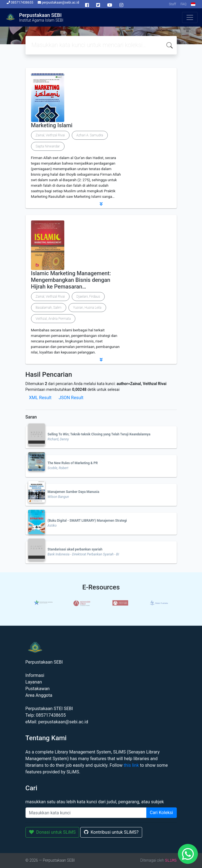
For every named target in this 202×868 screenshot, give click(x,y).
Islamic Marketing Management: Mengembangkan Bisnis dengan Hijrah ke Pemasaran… (71, 280)
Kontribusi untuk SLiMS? (111, 832)
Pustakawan (38, 689)
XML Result (40, 398)
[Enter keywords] (86, 813)
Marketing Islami (52, 125)
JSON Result (71, 398)
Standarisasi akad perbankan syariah (75, 549)
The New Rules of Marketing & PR (73, 463)
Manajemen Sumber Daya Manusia (74, 492)
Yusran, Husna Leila (87, 308)
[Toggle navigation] (190, 17)
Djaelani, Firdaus (88, 297)
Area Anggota (39, 695)
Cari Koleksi (162, 813)
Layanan (34, 682)
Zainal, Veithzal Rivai (50, 135)
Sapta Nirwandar (48, 146)
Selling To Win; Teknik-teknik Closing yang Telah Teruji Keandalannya (99, 434)
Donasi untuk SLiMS (53, 832)
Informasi (35, 675)
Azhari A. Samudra (90, 135)
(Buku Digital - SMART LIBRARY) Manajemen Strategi (87, 521)
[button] (101, 204)
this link (131, 765)
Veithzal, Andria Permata (53, 319)
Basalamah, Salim (49, 308)
